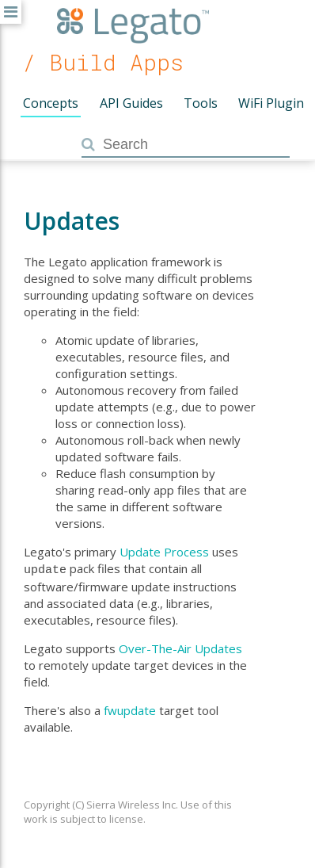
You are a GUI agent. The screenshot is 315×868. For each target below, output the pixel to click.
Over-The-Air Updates (180, 647)
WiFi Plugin (271, 103)
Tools (201, 103)
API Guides (131, 103)
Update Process (164, 552)
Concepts (51, 103)
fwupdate (130, 709)
